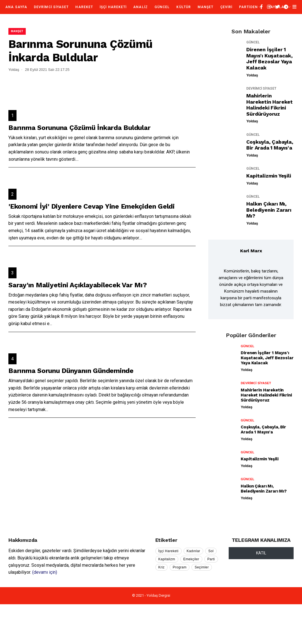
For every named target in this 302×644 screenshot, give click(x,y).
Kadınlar (194, 551)
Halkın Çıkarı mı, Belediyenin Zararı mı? (269, 210)
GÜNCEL (162, 7)
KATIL (261, 553)
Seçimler (202, 567)
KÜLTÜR (183, 7)
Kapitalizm (167, 559)
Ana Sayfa (16, 7)
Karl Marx (251, 251)
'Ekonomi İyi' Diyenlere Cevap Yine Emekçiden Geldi (92, 206)
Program (180, 567)
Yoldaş (252, 75)
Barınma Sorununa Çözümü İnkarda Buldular (79, 128)
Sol (211, 551)
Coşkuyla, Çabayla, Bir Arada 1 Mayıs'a (270, 145)
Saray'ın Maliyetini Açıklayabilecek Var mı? (78, 285)
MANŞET (205, 7)
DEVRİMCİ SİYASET (51, 7)
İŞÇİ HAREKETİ (113, 7)
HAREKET (84, 7)
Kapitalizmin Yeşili (269, 176)
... (77, 159)
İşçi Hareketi (168, 551)
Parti (211, 559)
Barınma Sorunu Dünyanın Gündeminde (71, 371)
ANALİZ (140, 7)
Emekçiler (191, 559)
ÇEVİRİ (226, 7)
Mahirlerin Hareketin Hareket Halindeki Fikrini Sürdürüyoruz (270, 105)
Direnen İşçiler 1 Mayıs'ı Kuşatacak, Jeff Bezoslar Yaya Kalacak (269, 59)
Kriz (162, 567)
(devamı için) (45, 572)
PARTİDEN (248, 7)
